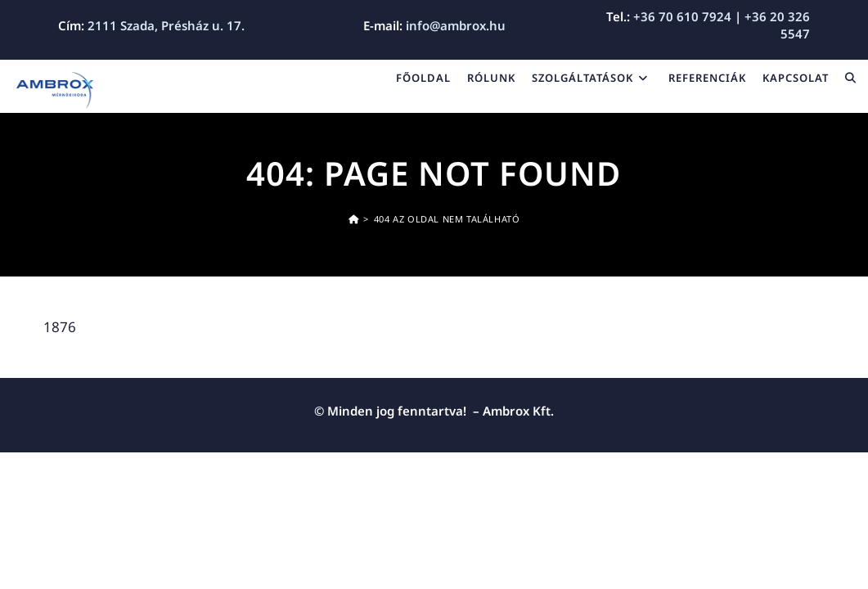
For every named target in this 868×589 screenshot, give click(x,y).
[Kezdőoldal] (354, 219)
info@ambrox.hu (456, 25)
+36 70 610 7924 (682, 16)
